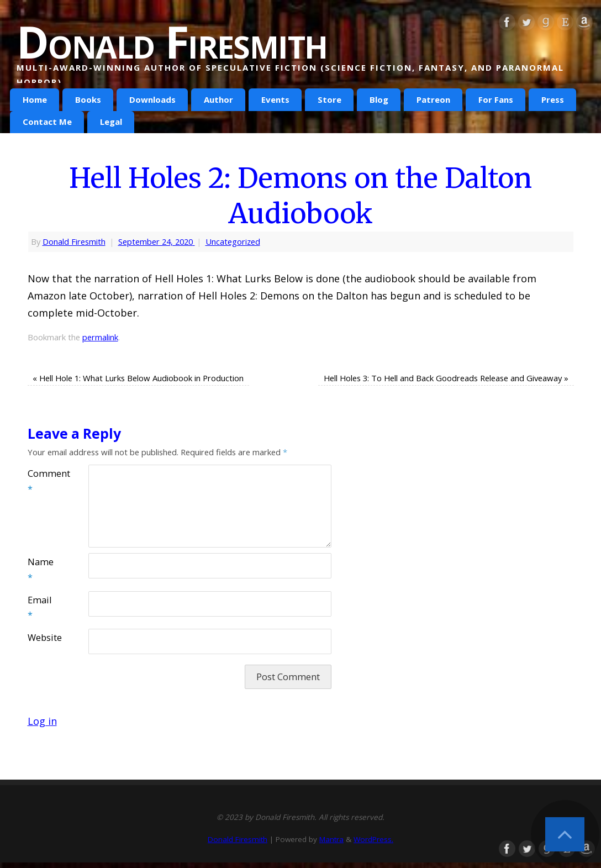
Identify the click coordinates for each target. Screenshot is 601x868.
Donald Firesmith (172, 41)
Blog (379, 99)
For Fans (496, 99)
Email (39, 608)
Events (275, 99)
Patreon (433, 99)
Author (218, 99)
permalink (100, 337)
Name (41, 570)
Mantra (331, 839)
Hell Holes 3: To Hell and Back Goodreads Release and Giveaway (446, 378)
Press (553, 99)
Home (35, 99)
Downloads (152, 99)
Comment (43, 481)
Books (88, 99)
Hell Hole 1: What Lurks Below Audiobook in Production (138, 378)
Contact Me (47, 122)
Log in (42, 721)
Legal (111, 122)
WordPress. (373, 839)
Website (43, 638)
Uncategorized (233, 241)
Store (330, 99)
